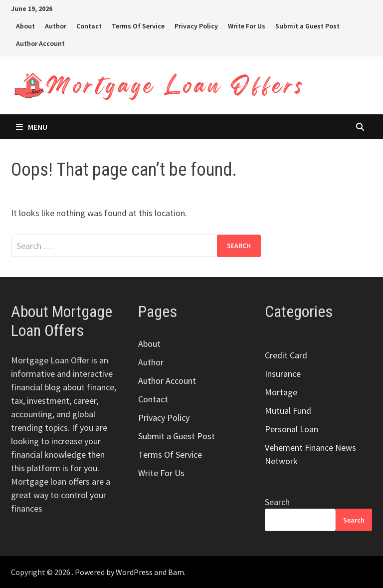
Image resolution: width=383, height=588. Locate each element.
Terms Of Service (138, 26)
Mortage (281, 392)
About (25, 26)
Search (277, 502)
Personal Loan (291, 429)
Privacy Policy (196, 26)
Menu (32, 127)
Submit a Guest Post (307, 26)
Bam (176, 572)
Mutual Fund (288, 411)
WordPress (134, 572)
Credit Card (286, 355)
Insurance (283, 374)
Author (56, 26)
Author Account (40, 43)
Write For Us (247, 26)
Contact (89, 26)
